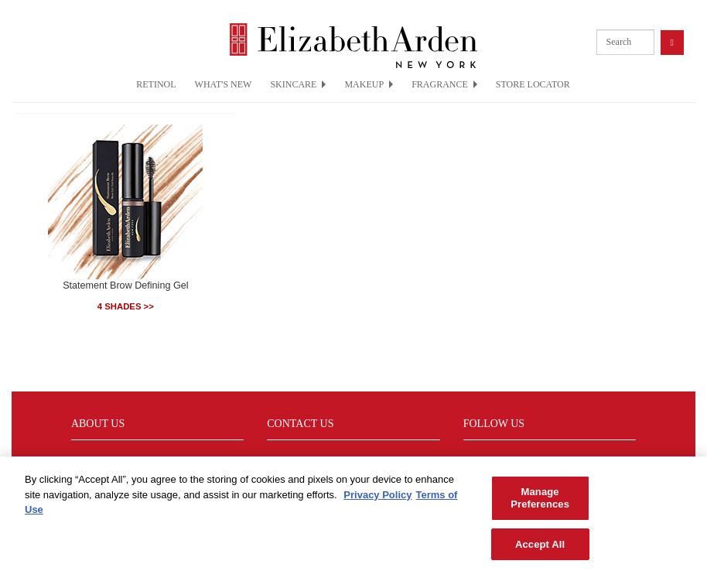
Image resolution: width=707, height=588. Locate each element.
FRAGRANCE (444, 84)
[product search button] (672, 42)
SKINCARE (298, 84)
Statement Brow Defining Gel (125, 285)
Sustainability (295, 460)
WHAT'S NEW (224, 84)
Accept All (540, 550)
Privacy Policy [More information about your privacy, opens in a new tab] (377, 502)
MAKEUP (369, 84)
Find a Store (98, 460)
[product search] (625, 42)
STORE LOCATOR (533, 84)
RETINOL (156, 84)
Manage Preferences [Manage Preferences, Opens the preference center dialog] (540, 505)
